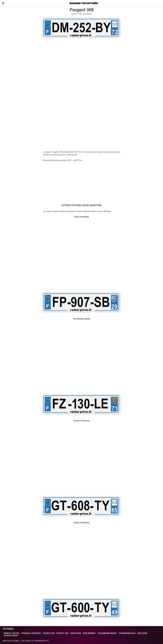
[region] (82, 58)
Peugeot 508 (62, 633)
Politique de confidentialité (35, 641)
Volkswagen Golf (127, 633)
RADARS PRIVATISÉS (84, 3)
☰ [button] (3, 3)
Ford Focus (76, 633)
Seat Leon (142, 633)
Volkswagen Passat (107, 633)
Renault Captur (11, 633)
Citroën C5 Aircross (31, 633)
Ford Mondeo (89, 633)
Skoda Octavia (11, 636)
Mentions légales (11, 641)
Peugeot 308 (49, 633)
